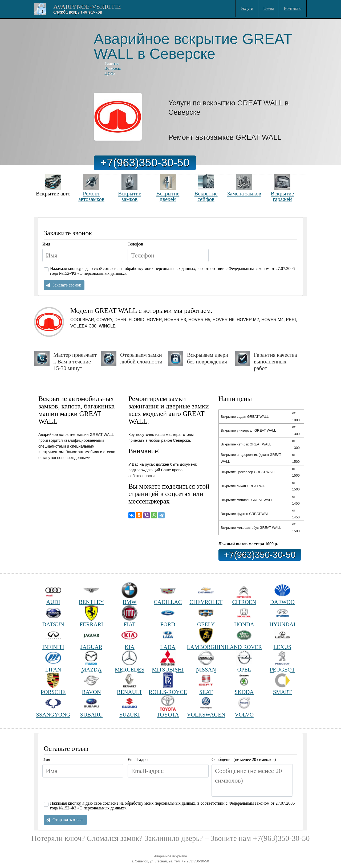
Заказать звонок (67, 285)
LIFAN (53, 661)
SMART (282, 684)
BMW (129, 594)
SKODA (244, 684)
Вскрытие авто (53, 185)
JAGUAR (91, 639)
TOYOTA (168, 706)
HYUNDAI (282, 616)
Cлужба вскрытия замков (78, 12)
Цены (269, 8)
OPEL (244, 661)
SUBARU (91, 706)
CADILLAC (168, 594)
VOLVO (244, 706)
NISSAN (206, 661)
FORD (168, 616)
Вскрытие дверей (168, 188)
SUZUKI (129, 706)
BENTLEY (92, 594)
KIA (129, 639)
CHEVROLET (206, 594)
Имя (46, 244)
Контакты (293, 8)
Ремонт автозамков (91, 188)
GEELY (206, 616)
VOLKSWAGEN (206, 706)
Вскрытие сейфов (206, 188)
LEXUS (282, 639)
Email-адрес (138, 759)
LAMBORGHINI (206, 639)
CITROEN (244, 594)
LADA (168, 639)
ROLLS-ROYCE (168, 684)
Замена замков (244, 185)
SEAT (206, 684)
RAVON (91, 684)
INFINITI (53, 639)
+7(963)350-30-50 (145, 163)
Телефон (135, 244)
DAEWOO (282, 594)
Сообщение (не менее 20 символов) (244, 759)
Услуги (247, 8)
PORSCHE (53, 684)
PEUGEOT (282, 661)
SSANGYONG (53, 706)
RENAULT (130, 684)
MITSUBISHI (168, 661)
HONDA (244, 616)
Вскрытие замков (130, 188)
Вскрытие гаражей (282, 188)
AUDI (53, 594)
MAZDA (91, 661)
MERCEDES (130, 661)
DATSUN (53, 616)
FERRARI (91, 616)
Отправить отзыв (68, 820)
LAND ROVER (244, 639)
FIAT (129, 616)
